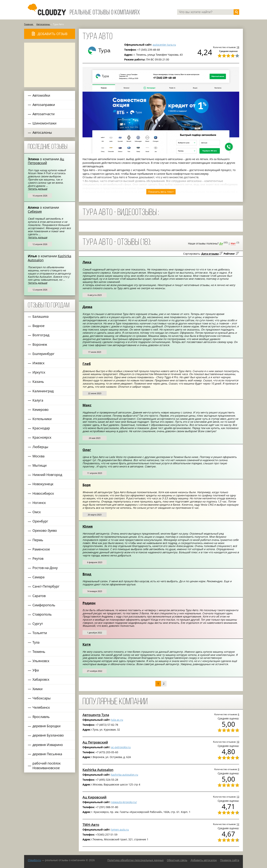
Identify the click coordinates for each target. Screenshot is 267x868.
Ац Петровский (46, 161)
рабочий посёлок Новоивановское (47, 766)
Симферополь (44, 605)
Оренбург (40, 521)
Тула (36, 642)
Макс (87, 405)
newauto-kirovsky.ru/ (124, 802)
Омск (37, 512)
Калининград (43, 391)
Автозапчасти (43, 114)
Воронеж (40, 344)
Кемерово (41, 410)
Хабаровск (41, 679)
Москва (38, 456)
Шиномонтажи (44, 123)
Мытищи (39, 465)
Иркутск (39, 372)
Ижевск (38, 363)
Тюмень (39, 652)
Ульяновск (41, 661)
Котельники (42, 419)
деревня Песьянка (47, 754)
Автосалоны (42, 132)
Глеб (87, 364)
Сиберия (35, 211)
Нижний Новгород (47, 475)
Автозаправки (44, 105)
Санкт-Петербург (46, 586)
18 (238, 47)
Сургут (38, 624)
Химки (37, 689)
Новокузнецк (43, 484)
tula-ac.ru (117, 720)
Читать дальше (38, 189)
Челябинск (41, 707)
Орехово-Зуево (45, 530)
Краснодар (41, 428)
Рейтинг (229, 254)
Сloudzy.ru (34, 860)
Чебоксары (42, 698)
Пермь (38, 540)
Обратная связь (177, 860)
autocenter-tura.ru (164, 45)
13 (238, 797)
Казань (38, 382)
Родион (89, 603)
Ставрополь (42, 614)
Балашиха (41, 316)
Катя (87, 644)
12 (238, 824)
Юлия (88, 526)
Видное (38, 326)
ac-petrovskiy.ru (121, 747)
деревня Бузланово (48, 735)
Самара (38, 577)
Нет (233, 243)
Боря (87, 485)
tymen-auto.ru (120, 830)
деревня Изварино (48, 745)
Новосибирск (43, 493)
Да (221, 243)
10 (238, 742)
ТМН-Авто (91, 825)
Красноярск (42, 437)
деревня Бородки (46, 726)
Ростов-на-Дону (45, 568)
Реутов (38, 558)
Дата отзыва (210, 254)
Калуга (38, 400)
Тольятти (40, 633)
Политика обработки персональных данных (135, 860)
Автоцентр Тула (96, 715)
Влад (87, 574)
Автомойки (41, 95)
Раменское (41, 549)
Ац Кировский (94, 797)
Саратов (39, 596)
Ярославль (41, 717)
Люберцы (40, 447)
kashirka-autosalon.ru (125, 775)
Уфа (36, 670)
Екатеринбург (43, 354)
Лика (87, 262)
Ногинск (39, 503)
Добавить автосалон (204, 860)
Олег (87, 450)
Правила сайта (230, 860)
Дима (87, 307)
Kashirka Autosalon (98, 770)
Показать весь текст (161, 192)
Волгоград (41, 335)
